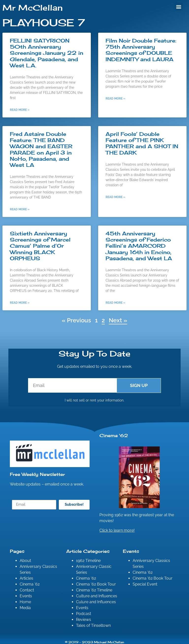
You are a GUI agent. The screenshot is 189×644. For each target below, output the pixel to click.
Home (25, 602)
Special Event (145, 584)
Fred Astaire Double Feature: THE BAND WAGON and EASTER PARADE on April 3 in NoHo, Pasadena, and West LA (41, 149)
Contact (27, 590)
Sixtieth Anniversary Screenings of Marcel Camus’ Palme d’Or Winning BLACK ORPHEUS (40, 246)
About (25, 561)
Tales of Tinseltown (93, 625)
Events (26, 596)
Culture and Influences (97, 596)
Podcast (84, 614)
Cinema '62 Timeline (94, 590)
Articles (26, 578)
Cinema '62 (86, 578)
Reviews (84, 620)
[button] (179, 7)
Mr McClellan (33, 8)
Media (25, 608)
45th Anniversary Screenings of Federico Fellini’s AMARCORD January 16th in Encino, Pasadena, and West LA (139, 246)
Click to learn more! (117, 530)
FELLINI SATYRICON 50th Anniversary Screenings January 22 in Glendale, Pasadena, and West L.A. (47, 53)
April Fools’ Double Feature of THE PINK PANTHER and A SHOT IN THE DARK (142, 143)
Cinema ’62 (30, 584)
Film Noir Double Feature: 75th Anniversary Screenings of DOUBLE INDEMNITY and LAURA (141, 50)
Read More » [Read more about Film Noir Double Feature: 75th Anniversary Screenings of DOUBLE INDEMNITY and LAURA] (115, 99)
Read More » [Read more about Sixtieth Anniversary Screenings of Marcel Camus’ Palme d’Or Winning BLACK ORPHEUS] (20, 303)
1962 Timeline (88, 561)
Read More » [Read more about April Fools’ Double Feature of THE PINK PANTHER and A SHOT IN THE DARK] (115, 197)
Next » (118, 320)
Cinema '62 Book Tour (96, 584)
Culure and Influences (96, 602)
